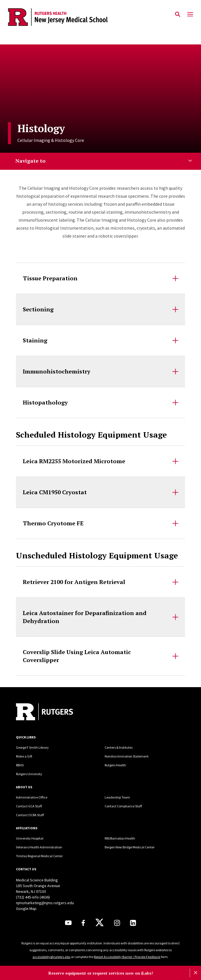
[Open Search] (178, 15)
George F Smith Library (32, 747)
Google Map (26, 908)
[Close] (195, 973)
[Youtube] (68, 923)
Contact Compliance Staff (123, 806)
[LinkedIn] (133, 923)
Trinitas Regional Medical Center (39, 856)
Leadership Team (117, 797)
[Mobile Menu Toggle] (190, 15)
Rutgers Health (115, 765)
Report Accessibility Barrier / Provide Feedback (127, 957)
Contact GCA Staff (29, 806)
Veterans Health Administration (39, 847)
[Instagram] (117, 923)
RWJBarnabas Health (120, 838)
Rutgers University (29, 774)
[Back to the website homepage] (58, 17)
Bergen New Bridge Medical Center (130, 847)
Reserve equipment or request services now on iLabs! (101, 973)
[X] (100, 923)
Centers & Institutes (119, 747)
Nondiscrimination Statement (127, 756)
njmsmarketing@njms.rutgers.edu (45, 903)
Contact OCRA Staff (30, 815)
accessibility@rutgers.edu (51, 957)
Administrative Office (32, 797)
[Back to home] (54, 712)
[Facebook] (83, 923)
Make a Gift (24, 756)
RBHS (20, 765)
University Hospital (30, 838)
